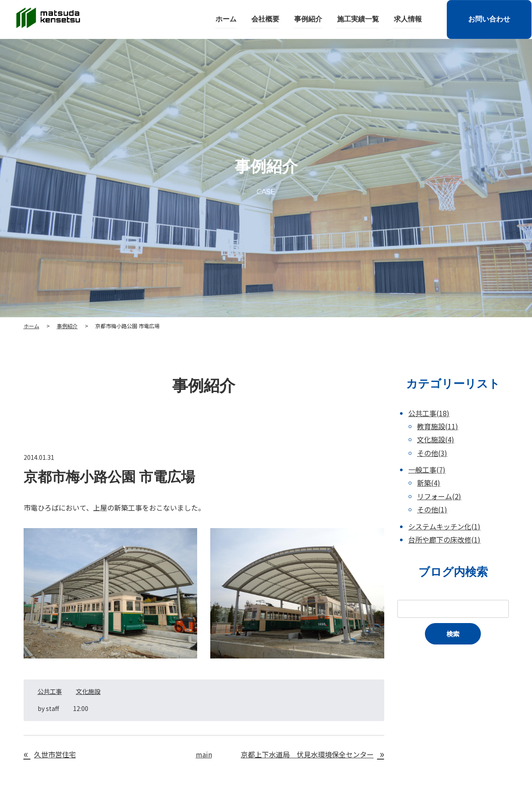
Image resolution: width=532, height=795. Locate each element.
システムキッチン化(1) (444, 526)
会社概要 (267, 19)
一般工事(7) (427, 469)
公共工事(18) (429, 413)
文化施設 (88, 691)
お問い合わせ (489, 19)
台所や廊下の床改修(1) (444, 539)
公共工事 (50, 691)
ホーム (229, 19)
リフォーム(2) (439, 496)
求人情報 (407, 19)
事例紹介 (309, 19)
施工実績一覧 (358, 19)
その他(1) (432, 509)
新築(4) (429, 483)
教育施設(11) (438, 426)
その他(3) (432, 453)
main (204, 754)
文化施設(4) (436, 439)
